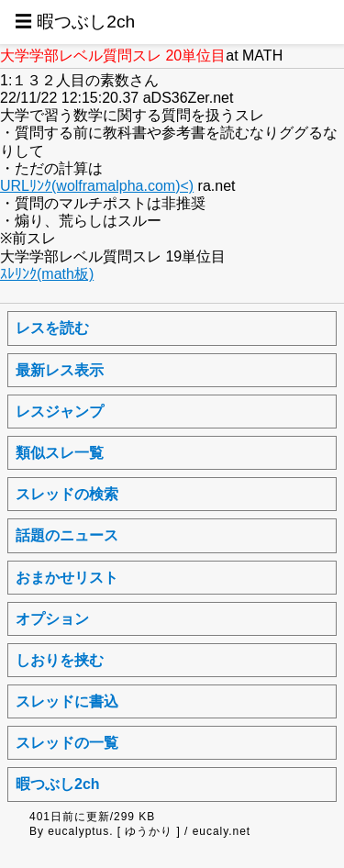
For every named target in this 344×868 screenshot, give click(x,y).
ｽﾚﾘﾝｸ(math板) (47, 274)
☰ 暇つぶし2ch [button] (75, 22)
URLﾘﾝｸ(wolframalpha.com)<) (97, 186)
